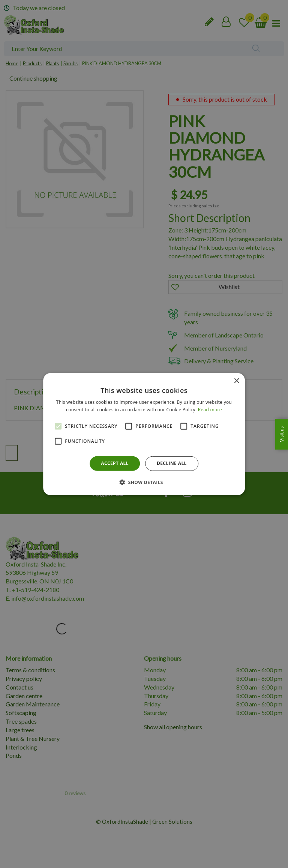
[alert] (144, 434)
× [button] (236, 381)
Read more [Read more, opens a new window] (210, 410)
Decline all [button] (172, 463)
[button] (144, 482)
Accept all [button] (115, 463)
